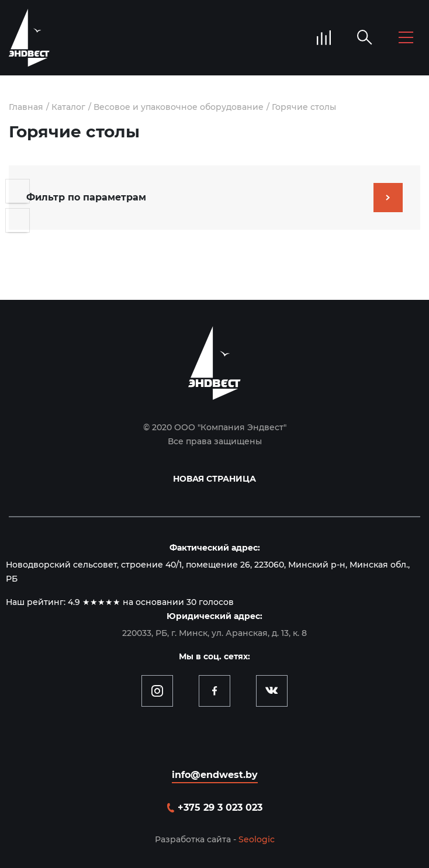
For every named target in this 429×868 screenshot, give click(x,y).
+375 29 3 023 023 (220, 808)
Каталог (68, 107)
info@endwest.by (215, 775)
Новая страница (214, 479)
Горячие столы (304, 107)
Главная (26, 107)
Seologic (257, 839)
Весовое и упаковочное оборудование (179, 107)
